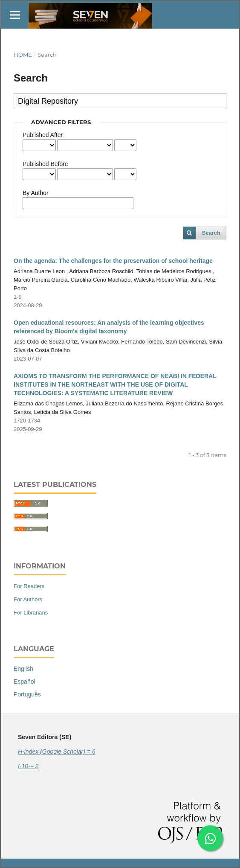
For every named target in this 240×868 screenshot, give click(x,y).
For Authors (28, 599)
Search (211, 233)
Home (23, 55)
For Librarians (31, 613)
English (23, 669)
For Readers (29, 586)
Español (25, 682)
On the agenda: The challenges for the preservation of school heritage (113, 261)
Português (27, 694)
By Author (36, 193)
